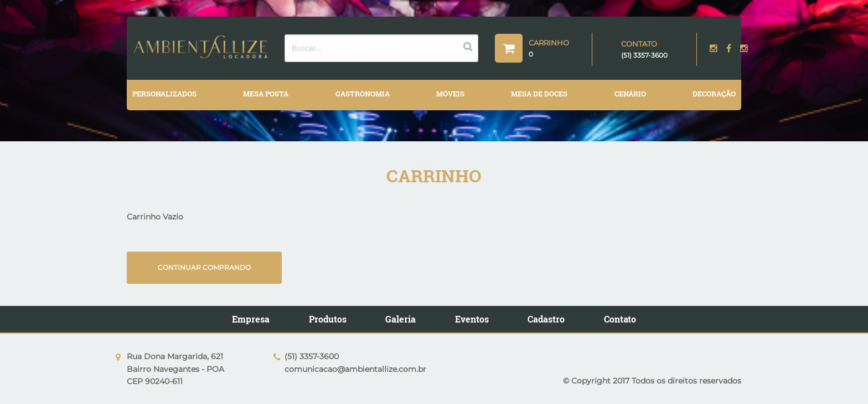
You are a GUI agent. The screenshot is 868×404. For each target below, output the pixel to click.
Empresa (251, 319)
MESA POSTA (266, 94)
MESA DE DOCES (539, 94)
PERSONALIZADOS (164, 94)
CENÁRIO (630, 94)
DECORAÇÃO (714, 94)
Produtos (328, 319)
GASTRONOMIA (363, 94)
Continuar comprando (204, 267)
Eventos (472, 319)
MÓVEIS (450, 94)
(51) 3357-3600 (644, 55)
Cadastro (546, 319)
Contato (620, 319)
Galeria (401, 319)
